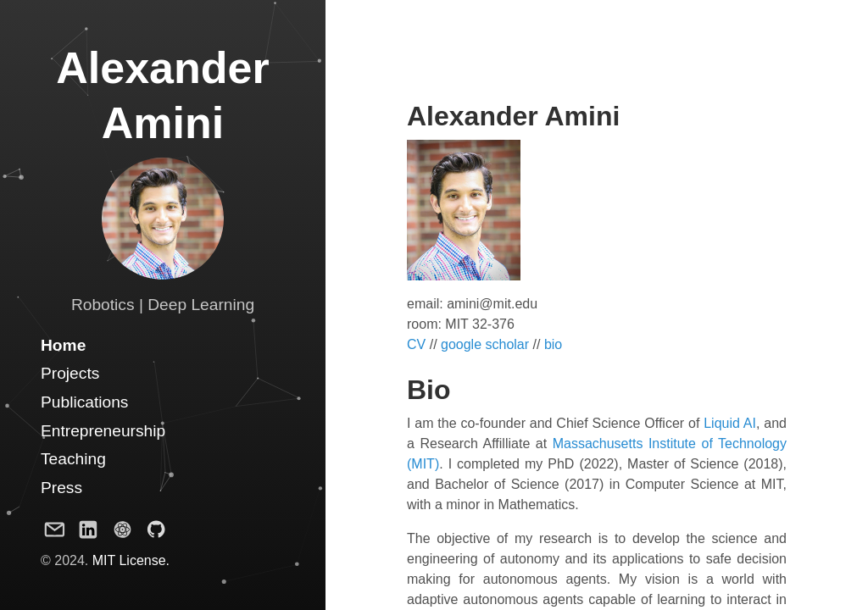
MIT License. (131, 560)
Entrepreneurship (103, 431)
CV (416, 344)
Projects (70, 373)
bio (553, 344)
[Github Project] (156, 533)
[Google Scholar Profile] (122, 533)
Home (63, 345)
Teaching (73, 459)
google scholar (485, 344)
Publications (84, 402)
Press (61, 488)
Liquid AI (730, 423)
